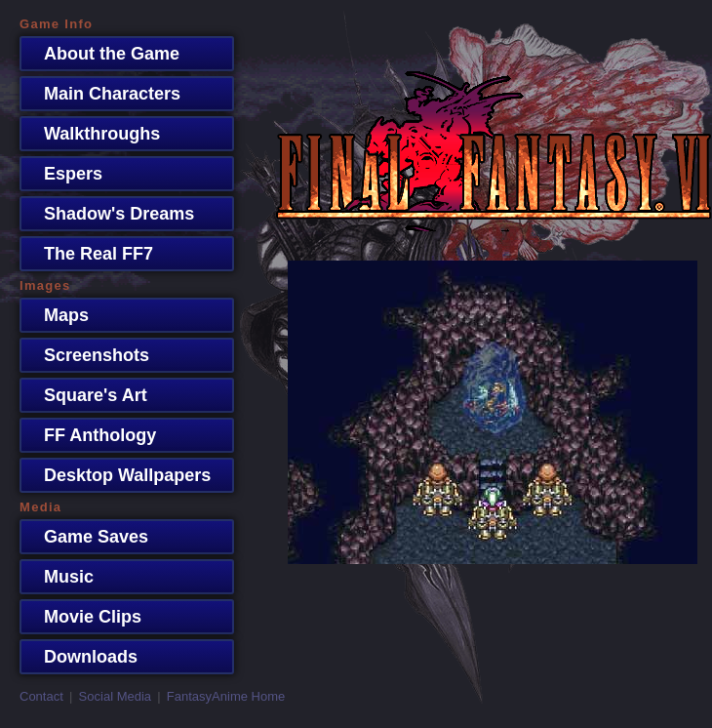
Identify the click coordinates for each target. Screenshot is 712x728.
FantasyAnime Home (226, 696)
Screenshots (87, 355)
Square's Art (86, 395)
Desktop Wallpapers (118, 475)
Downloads (81, 657)
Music (59, 577)
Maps (57, 315)
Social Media (115, 696)
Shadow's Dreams (109, 214)
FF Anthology (90, 435)
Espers (63, 174)
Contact (41, 696)
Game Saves (86, 537)
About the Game (102, 54)
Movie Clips (83, 617)
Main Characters (102, 94)
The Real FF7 (89, 254)
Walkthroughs (92, 134)
